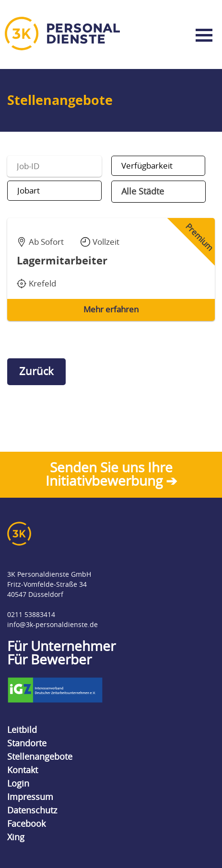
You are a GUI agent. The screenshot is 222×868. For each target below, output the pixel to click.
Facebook (26, 824)
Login (18, 784)
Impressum (30, 797)
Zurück (36, 372)
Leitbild (22, 730)
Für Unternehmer (61, 647)
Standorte (27, 743)
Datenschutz (32, 811)
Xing (16, 837)
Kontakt (23, 770)
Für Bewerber (49, 660)
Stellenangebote (40, 757)
